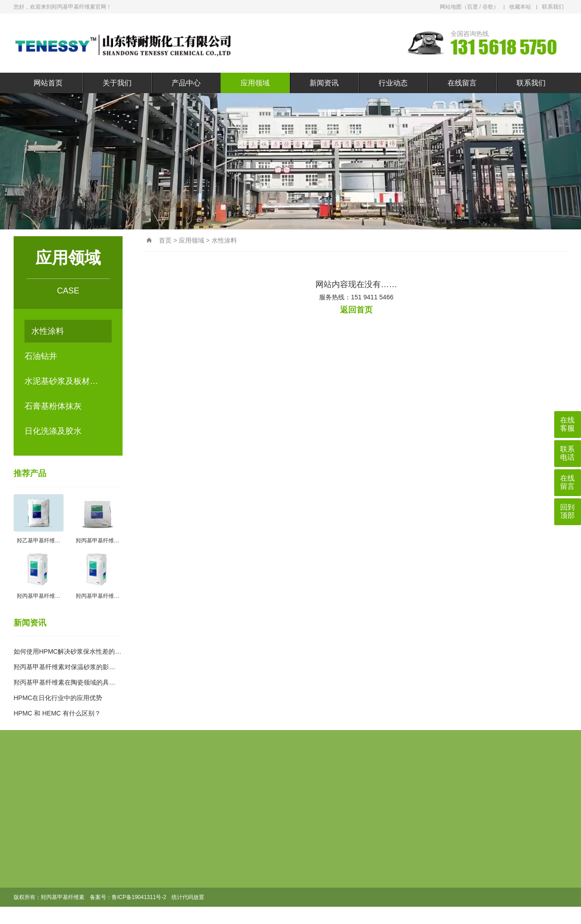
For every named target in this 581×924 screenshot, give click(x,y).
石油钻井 (41, 356)
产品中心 (186, 83)
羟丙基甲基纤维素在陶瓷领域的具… (64, 682)
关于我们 (117, 83)
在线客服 (567, 424)
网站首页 (48, 83)
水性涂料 (48, 331)
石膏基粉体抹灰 (53, 406)
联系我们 (553, 7)
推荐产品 (30, 473)
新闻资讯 (324, 83)
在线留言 (462, 83)
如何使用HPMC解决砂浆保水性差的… (67, 651)
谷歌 (488, 7)
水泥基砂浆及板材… (61, 381)
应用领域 (255, 83)
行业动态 (393, 83)
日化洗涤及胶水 (53, 431)
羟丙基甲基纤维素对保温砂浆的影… (64, 667)
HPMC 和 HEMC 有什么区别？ (57, 713)
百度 (473, 7)
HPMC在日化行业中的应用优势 (58, 698)
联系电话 (567, 453)
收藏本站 (520, 7)
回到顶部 (567, 511)
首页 (165, 240)
